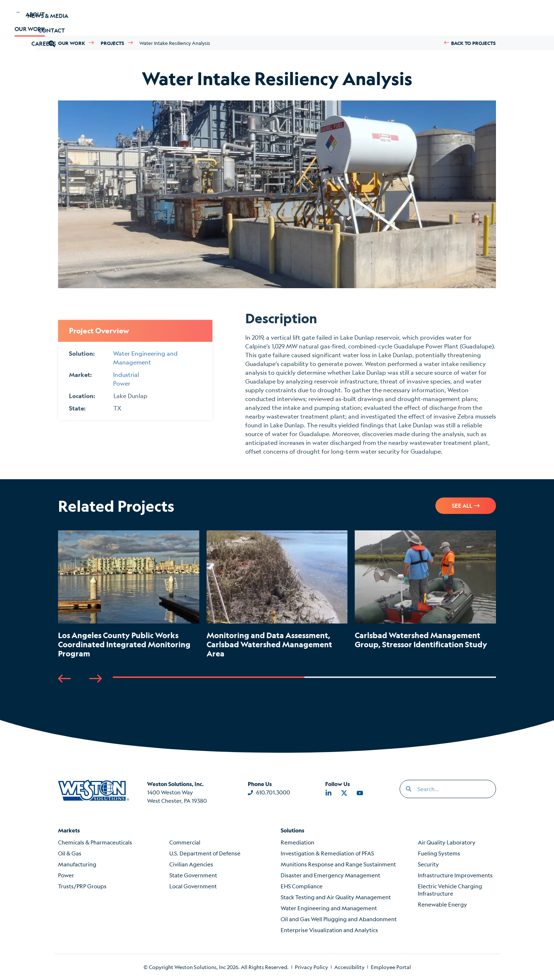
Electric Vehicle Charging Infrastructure (450, 890)
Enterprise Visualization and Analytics (329, 930)
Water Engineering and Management (329, 908)
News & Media (368, 18)
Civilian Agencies (191, 864)
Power (66, 875)
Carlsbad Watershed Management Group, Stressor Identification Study (421, 640)
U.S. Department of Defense (205, 853)
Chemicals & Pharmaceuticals (95, 842)
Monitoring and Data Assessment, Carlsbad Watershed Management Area (269, 644)
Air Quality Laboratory (447, 842)
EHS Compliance (302, 886)
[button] (461, 18)
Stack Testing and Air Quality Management (336, 897)
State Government (193, 875)
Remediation (297, 842)
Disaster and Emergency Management (330, 875)
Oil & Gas (70, 853)
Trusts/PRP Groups (82, 886)
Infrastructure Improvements (455, 875)
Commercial (185, 842)
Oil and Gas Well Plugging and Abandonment (339, 919)
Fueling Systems (439, 853)
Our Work (145, 18)
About (98, 18)
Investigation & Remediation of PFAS (327, 853)
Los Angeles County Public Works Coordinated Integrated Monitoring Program (124, 644)
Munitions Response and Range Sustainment (338, 864)
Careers (194, 18)
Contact (424, 18)
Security (428, 864)
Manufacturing (77, 864)
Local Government (193, 886)
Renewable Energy (443, 904)
